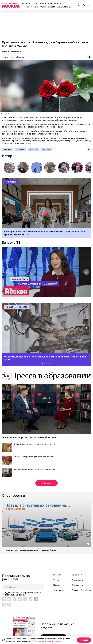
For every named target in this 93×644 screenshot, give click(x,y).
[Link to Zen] (20, 599)
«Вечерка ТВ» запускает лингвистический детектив (30, 437)
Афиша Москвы (64, 7)
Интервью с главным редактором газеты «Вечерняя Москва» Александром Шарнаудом (77, 168)
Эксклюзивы (12, 182)
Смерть (21, 149)
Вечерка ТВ (11, 242)
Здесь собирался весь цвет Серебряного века (34, 469)
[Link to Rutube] (4, 605)
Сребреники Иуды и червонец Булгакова (50, 168)
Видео (43, 3)
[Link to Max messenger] (4, 599)
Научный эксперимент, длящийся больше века (34, 457)
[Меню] (89, 5)
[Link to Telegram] (31, 599)
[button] (87, 168)
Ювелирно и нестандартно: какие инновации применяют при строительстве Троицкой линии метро (46, 203)
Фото (35, 3)
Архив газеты (78, 580)
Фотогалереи (59, 590)
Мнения (56, 585)
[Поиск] (79, 5)
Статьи (56, 580)
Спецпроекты (55, 3)
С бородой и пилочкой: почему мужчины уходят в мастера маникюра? (64, 168)
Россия (34, 149)
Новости (26, 3)
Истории (9, 156)
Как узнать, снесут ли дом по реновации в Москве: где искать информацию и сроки (46, 328)
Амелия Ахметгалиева (13, 52)
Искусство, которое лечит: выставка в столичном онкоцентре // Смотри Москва (9, 168)
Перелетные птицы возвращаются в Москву (37, 168)
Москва (8, 149)
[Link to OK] (15, 599)
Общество (20, 57)
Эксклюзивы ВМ (48, 7)
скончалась (17, 138)
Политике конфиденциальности (47, 641)
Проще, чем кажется (16, 307)
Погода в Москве (30, 7)
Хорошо (84, 640)
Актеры (47, 149)
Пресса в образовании (81, 590)
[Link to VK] (9, 599)
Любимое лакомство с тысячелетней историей (34, 444)
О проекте (47, 483)
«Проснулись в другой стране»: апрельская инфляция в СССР (23, 168)
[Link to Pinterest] (9, 605)
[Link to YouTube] (25, 599)
